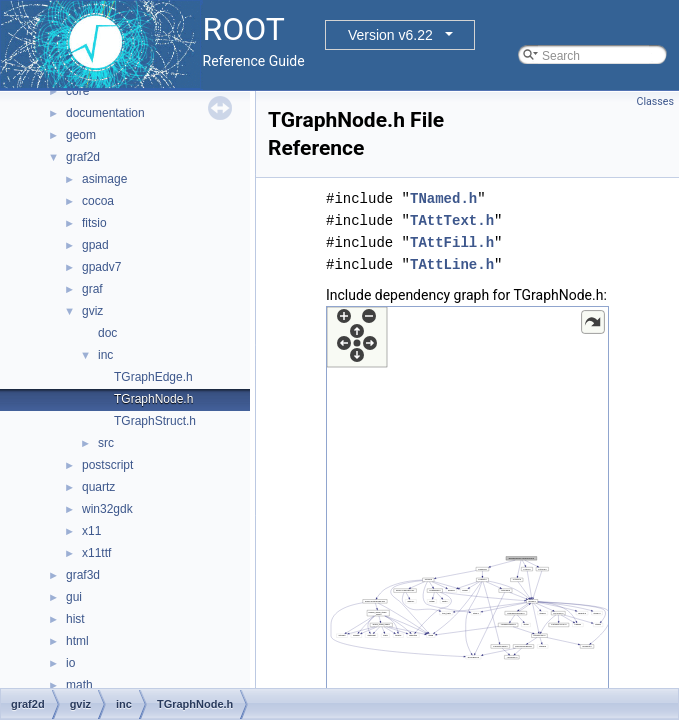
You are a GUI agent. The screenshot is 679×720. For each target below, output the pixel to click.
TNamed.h (443, 198)
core (77, 91)
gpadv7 (101, 267)
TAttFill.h (452, 242)
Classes (655, 101)
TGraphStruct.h (155, 421)
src (106, 443)
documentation (105, 113)
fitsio (94, 223)
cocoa (98, 201)
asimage (104, 179)
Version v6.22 (390, 35)
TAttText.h (452, 220)
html (77, 641)
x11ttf (96, 553)
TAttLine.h (452, 264)
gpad (95, 245)
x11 (91, 531)
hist (75, 619)
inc (105, 355)
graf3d (83, 575)
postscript (107, 465)
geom (81, 135)
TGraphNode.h (153, 399)
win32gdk (107, 509)
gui (74, 597)
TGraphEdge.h (153, 377)
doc (107, 333)
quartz (98, 487)
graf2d (83, 157)
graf (92, 289)
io (70, 663)
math (79, 685)
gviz (92, 311)
